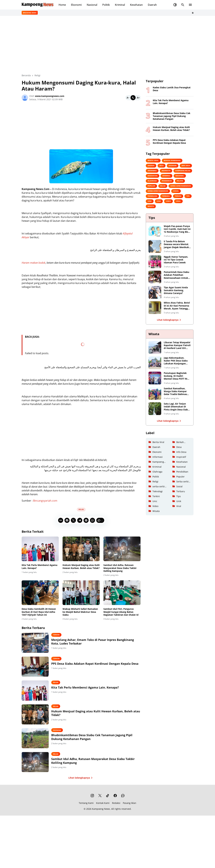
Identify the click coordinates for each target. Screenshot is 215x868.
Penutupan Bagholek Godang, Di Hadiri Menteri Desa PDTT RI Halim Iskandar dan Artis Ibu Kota (176, 376)
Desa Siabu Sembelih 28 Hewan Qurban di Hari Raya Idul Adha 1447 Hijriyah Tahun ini (39, 612)
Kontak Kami (103, 807)
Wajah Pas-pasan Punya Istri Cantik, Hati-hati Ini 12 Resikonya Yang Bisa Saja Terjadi (177, 229)
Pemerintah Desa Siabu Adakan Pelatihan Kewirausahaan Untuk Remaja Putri (176, 275)
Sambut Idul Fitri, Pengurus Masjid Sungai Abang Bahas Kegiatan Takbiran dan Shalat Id (121, 612)
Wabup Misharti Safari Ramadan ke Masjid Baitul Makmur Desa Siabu (80, 612)
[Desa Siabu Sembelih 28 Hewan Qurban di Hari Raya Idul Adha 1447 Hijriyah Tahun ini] (40, 593)
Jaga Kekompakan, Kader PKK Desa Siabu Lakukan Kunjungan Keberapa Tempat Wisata (176, 361)
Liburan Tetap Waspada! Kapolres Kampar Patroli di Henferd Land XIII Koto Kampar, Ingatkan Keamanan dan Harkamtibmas (177, 345)
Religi (81, 509)
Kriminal (120, 5)
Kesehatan (136, 5)
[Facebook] (67, 520)
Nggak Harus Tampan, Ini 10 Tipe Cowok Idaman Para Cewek (176, 260)
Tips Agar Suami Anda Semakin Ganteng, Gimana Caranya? (176, 290)
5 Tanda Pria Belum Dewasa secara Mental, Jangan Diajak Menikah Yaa (176, 244)
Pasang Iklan (130, 807)
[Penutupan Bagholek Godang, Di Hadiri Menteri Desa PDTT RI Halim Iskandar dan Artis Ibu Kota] (155, 378)
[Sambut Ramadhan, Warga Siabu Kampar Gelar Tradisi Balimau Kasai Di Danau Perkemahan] (155, 393)
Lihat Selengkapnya (81, 781)
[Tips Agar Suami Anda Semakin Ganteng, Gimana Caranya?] (155, 292)
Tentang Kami (86, 807)
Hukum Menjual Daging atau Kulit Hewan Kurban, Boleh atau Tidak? (81, 567)
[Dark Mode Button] (175, 5)
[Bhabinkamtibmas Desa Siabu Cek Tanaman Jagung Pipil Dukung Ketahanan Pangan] (37, 741)
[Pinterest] (86, 520)
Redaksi (116, 807)
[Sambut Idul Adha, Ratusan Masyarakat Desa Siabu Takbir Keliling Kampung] (122, 549)
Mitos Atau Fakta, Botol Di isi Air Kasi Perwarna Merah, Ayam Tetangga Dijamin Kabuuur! (177, 306)
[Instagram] (92, 799)
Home (62, 5)
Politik (106, 5)
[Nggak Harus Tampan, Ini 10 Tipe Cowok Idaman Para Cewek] (155, 262)
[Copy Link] (61, 520)
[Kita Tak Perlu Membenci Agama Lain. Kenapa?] (40, 549)
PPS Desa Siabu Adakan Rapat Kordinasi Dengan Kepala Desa (95, 666)
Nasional (92, 5)
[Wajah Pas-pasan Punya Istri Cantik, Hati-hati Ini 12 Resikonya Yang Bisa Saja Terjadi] (155, 231)
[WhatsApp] (92, 520)
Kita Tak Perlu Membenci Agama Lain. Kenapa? (39, 567)
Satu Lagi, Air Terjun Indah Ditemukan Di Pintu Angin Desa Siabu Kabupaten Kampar (176, 407)
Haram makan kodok (33, 263)
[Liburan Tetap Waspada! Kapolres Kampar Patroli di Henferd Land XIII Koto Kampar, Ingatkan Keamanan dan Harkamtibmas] (155, 347)
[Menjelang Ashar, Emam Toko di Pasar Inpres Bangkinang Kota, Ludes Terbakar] (37, 643)
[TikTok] (108, 799)
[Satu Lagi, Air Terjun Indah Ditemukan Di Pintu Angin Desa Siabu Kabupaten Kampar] (155, 409)
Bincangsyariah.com (45, 501)
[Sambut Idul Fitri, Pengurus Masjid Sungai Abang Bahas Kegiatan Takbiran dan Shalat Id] (122, 593)
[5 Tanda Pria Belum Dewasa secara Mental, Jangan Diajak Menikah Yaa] (155, 246)
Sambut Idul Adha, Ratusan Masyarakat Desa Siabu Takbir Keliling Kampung (120, 568)
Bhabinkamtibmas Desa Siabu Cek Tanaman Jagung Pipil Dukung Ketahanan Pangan (96, 740)
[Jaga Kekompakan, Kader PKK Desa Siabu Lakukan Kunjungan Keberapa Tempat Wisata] (155, 363)
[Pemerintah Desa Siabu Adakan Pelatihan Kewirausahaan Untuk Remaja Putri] (155, 277)
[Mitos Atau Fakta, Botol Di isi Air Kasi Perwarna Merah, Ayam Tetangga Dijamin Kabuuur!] (155, 308)
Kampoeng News (101, 812)
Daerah (152, 5)
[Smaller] (128, 98)
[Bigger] (138, 98)
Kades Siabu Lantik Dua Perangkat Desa (172, 89)
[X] (73, 520)
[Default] (133, 98)
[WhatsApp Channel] (123, 799)
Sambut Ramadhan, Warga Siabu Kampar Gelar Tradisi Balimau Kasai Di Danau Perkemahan (175, 391)
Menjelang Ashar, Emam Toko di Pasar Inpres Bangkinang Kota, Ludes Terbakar (97, 642)
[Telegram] (80, 520)
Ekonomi (76, 5)
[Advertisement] (81, 126)
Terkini (60, 635)
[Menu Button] (190, 5)
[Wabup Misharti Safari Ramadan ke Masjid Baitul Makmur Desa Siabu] (81, 593)
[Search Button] (183, 5)
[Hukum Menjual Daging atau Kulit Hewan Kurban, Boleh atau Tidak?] (81, 549)
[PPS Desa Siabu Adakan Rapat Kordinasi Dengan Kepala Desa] (37, 668)
